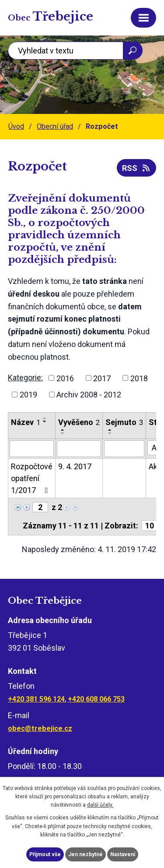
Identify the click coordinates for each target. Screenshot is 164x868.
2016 (65, 378)
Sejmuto (124, 422)
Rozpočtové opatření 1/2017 (32, 478)
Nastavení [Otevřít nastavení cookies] (123, 854)
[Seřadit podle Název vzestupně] (45, 418)
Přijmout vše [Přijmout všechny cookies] (45, 854)
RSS (137, 168)
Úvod (16, 126)
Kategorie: (25, 377)
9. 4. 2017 (75, 466)
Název (26, 422)
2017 (102, 378)
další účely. (100, 805)
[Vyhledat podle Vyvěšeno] (79, 449)
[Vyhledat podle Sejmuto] (124, 449)
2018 (139, 378)
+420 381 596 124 (36, 699)
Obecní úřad (55, 126)
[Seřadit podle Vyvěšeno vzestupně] (63, 430)
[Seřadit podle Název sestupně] (45, 422)
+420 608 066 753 (96, 699)
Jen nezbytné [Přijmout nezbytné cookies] (85, 854)
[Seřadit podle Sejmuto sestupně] (110, 433)
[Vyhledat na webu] (75, 51)
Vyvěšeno (79, 422)
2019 (28, 395)
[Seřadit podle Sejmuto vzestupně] (110, 430)
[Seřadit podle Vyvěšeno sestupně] (63, 433)
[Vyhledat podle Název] (32, 449)
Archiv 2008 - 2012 (89, 395)
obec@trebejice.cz (40, 728)
